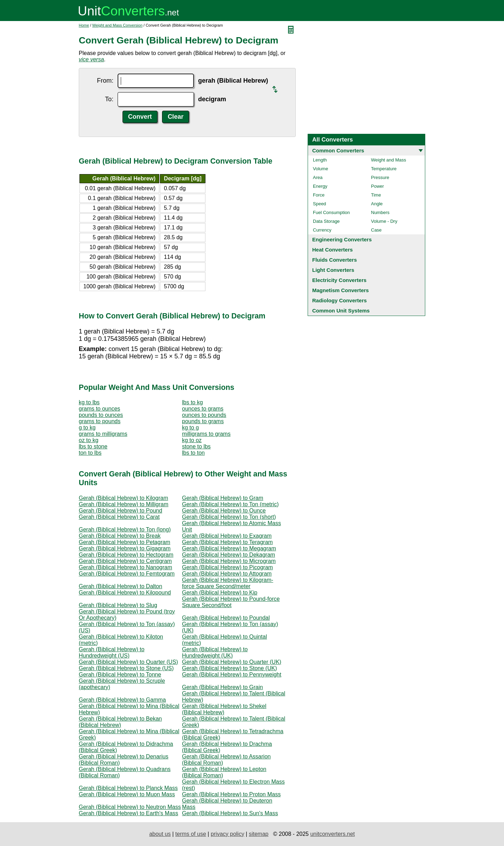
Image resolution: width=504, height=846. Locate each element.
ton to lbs (90, 453)
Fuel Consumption (331, 212)
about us (160, 834)
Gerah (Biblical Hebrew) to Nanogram (125, 567)
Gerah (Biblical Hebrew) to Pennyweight (232, 675)
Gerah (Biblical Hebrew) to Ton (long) (125, 529)
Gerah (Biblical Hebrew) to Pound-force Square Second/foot (231, 602)
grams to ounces (99, 409)
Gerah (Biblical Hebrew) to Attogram (227, 574)
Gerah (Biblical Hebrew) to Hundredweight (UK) (215, 652)
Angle (377, 204)
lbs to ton (193, 453)
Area (318, 177)
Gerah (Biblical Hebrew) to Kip (220, 593)
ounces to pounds (204, 415)
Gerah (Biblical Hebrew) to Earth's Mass (128, 813)
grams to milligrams (103, 434)
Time (376, 195)
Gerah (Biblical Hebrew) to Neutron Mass (130, 807)
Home (84, 25)
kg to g (190, 428)
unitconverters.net (332, 834)
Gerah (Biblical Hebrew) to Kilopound (125, 593)
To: (109, 99)
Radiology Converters (339, 300)
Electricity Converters (339, 280)
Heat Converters (332, 250)
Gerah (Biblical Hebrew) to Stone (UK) (229, 668)
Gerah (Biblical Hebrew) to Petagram (124, 542)
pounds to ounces (101, 415)
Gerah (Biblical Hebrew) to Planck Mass (128, 788)
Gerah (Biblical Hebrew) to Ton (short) (229, 517)
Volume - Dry (384, 221)
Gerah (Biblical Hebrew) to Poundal (226, 618)
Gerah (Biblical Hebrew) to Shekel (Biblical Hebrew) (224, 709)
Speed (320, 204)
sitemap (259, 834)
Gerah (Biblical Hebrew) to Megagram (229, 548)
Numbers (380, 212)
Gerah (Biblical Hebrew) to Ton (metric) (230, 504)
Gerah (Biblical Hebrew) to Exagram (227, 536)
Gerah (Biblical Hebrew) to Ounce (224, 511)
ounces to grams (203, 409)
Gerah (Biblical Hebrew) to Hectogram (126, 555)
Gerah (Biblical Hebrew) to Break (120, 536)
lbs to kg (192, 402)
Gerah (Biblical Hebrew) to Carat (119, 517)
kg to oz (192, 440)
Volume (320, 169)
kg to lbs (89, 402)
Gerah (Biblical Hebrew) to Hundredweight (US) (112, 652)
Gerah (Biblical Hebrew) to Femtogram (127, 574)
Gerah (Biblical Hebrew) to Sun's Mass (230, 813)
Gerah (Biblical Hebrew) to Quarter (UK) (232, 662)
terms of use (191, 834)
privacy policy (227, 834)
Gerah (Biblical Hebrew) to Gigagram (125, 548)
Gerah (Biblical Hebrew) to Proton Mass (231, 794)
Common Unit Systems (341, 311)
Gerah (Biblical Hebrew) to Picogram (227, 567)
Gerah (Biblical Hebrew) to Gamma (122, 700)
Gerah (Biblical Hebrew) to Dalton (120, 586)
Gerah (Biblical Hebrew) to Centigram (125, 561)
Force (319, 195)
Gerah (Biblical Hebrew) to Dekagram (229, 555)
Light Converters (333, 270)
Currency (322, 230)
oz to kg (89, 440)
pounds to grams (203, 421)
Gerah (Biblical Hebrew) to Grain (222, 687)
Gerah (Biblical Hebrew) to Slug (118, 605)
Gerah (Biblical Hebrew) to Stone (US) (126, 668)
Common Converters (338, 150)
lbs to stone (93, 446)
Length (320, 160)
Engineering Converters (342, 239)
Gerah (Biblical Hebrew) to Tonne (120, 675)
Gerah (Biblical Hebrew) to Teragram (227, 542)
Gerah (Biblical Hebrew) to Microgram (229, 561)
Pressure (380, 177)
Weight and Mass (388, 160)
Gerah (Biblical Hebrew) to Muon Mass (127, 794)
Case (376, 230)
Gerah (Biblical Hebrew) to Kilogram (123, 498)
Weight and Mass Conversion (117, 25)
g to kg (87, 428)
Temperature (384, 169)
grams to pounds (100, 421)
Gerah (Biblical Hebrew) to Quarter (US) (128, 662)
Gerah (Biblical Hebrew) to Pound (120, 511)
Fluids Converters (335, 260)
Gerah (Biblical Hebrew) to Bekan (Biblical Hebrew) (120, 722)
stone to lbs (196, 446)
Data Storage (326, 221)
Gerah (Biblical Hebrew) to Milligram (124, 504)
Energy (320, 186)
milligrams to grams (206, 434)
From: (105, 81)
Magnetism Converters (341, 290)
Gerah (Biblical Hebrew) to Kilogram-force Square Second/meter (228, 583)
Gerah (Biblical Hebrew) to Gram (223, 498)
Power (377, 186)
